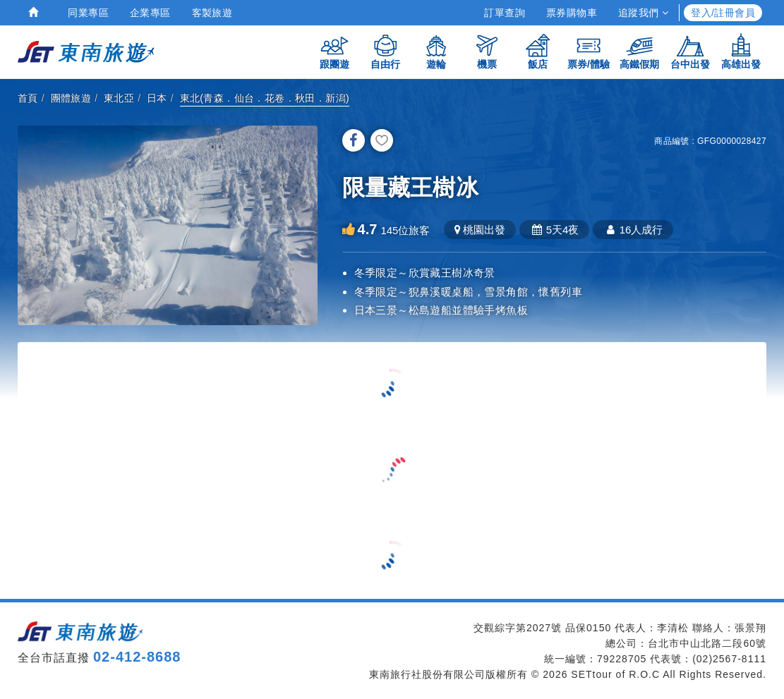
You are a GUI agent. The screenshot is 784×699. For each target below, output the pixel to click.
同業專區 (88, 13)
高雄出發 (741, 51)
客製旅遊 (212, 13)
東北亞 (119, 98)
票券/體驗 (589, 51)
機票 (487, 51)
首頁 (28, 98)
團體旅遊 (71, 98)
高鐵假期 (639, 51)
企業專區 (150, 13)
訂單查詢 (505, 13)
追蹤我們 (643, 13)
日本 (157, 98)
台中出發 (690, 51)
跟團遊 (334, 51)
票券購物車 (572, 13)
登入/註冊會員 (723, 13)
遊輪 (436, 51)
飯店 (538, 51)
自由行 (385, 51)
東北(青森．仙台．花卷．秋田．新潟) (265, 98)
